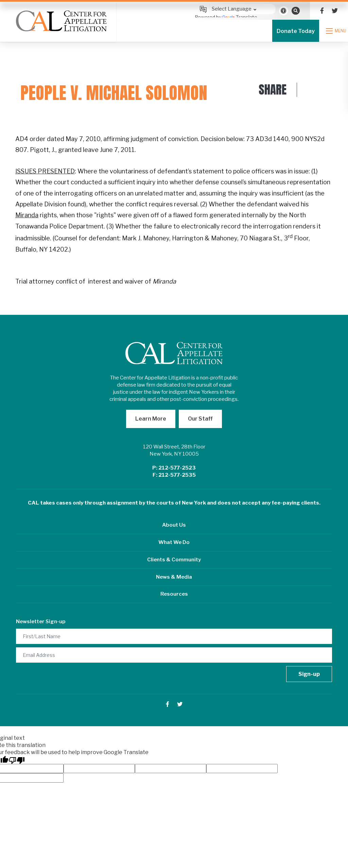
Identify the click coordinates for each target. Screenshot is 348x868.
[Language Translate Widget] (235, 9)
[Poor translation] (17, 760)
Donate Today (296, 31)
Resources (174, 594)
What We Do (174, 542)
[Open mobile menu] (337, 31)
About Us (174, 525)
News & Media (174, 577)
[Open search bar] (296, 11)
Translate (240, 17)
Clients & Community (174, 560)
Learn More (151, 419)
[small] (322, 11)
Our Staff (200, 419)
